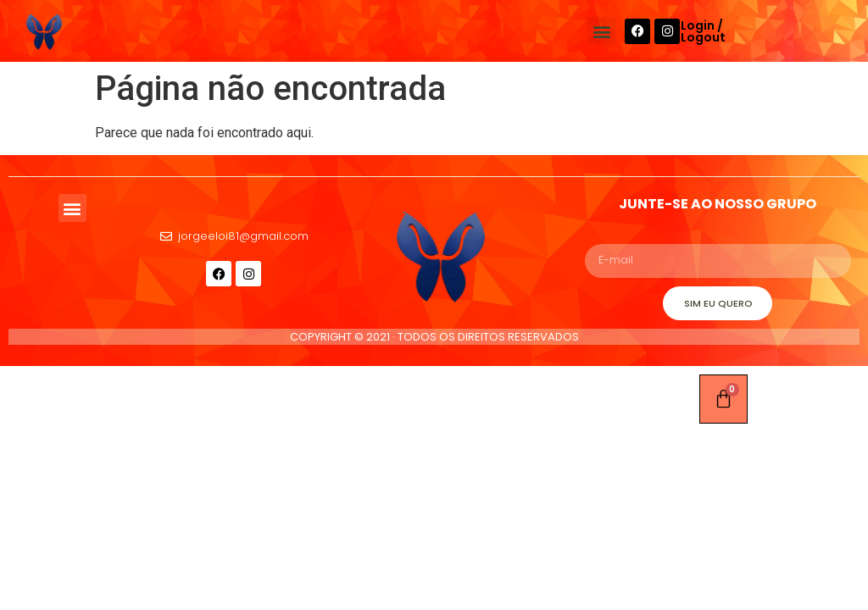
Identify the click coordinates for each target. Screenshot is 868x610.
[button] (601, 31)
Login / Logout (703, 31)
